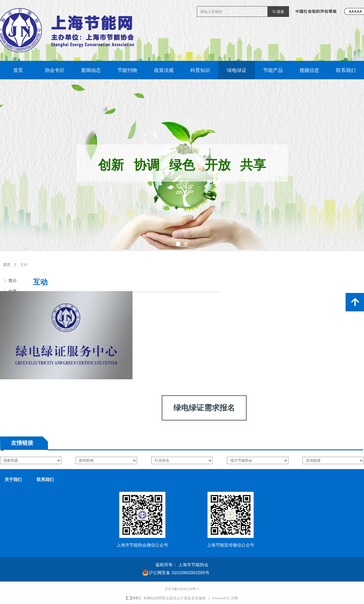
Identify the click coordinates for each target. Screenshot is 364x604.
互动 (24, 265)
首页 (7, 265)
